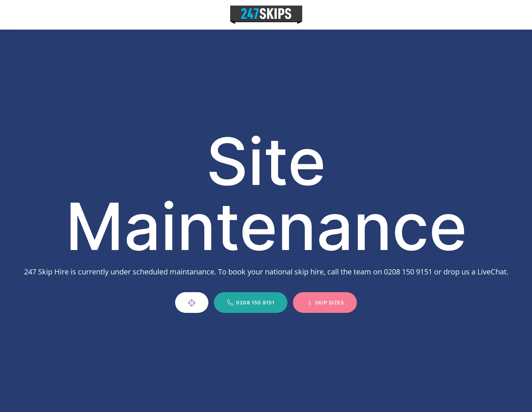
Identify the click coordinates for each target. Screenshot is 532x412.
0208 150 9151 (251, 303)
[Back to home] (266, 15)
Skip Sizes (325, 303)
